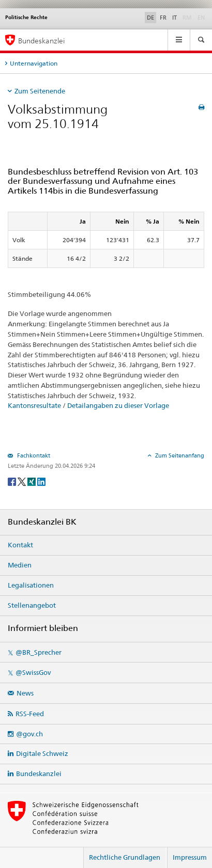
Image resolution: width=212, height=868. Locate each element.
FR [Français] (163, 18)
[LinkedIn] (41, 481)
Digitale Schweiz (42, 753)
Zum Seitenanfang (179, 455)
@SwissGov (33, 672)
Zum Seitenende (40, 91)
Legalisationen (31, 585)
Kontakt (20, 545)
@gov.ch (29, 734)
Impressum (190, 857)
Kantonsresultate (34, 405)
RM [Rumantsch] (187, 18)
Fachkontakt (33, 455)
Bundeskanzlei (39, 774)
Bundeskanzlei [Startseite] (41, 41)
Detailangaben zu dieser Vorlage (118, 405)
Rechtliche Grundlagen (125, 857)
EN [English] (201, 18)
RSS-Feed (30, 714)
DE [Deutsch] (150, 18)
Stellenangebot (32, 605)
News (25, 693)
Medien (20, 565)
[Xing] (32, 481)
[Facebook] (13, 481)
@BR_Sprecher (39, 652)
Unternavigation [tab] (34, 63)
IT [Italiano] (175, 18)
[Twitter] (22, 481)
